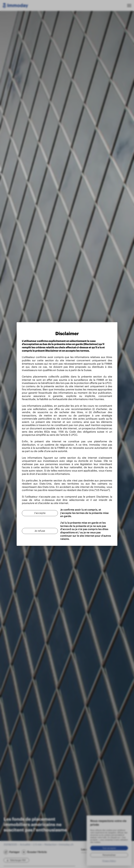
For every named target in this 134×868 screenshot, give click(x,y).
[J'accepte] (26, 501)
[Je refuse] (26, 514)
